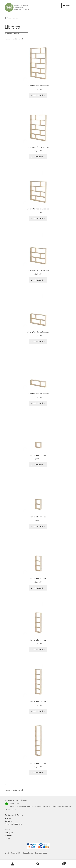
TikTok (8, 838)
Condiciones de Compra (14, 815)
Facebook (9, 835)
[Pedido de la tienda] (17, 34)
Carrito (58, 862)
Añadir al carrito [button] (38, 95)
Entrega (8, 818)
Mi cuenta (13, 864)
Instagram (9, 832)
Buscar (38, 864)
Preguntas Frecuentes (13, 824)
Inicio (9, 18)
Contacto (9, 821)
